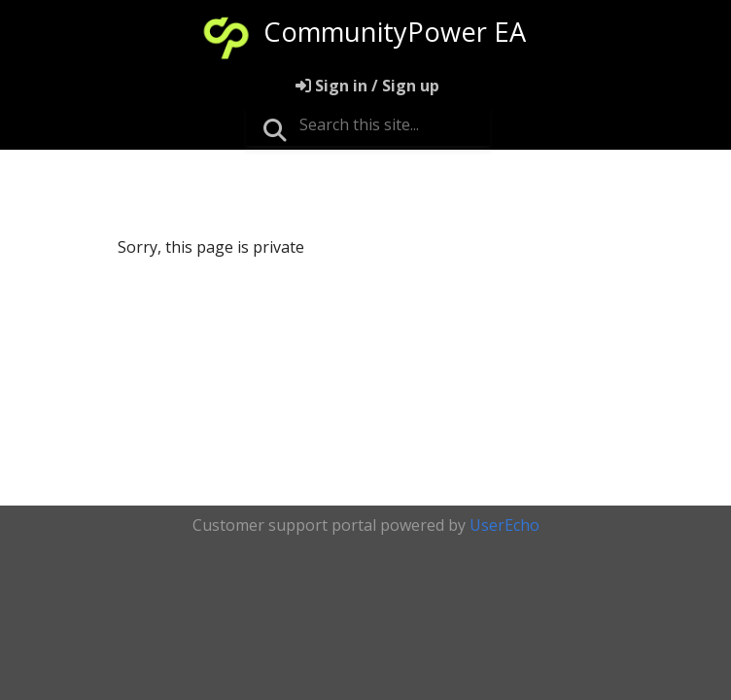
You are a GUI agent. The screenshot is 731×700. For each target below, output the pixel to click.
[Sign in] (367, 86)
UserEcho (505, 525)
